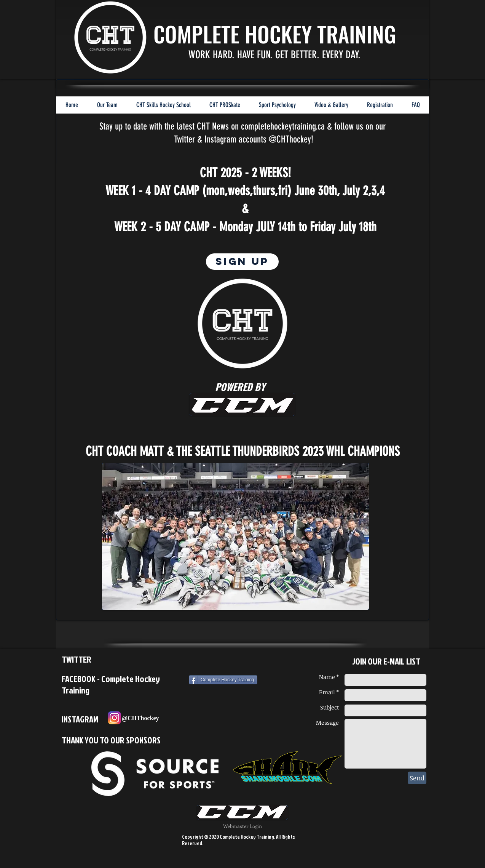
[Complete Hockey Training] (223, 680)
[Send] (417, 778)
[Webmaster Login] (242, 826)
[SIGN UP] (242, 262)
